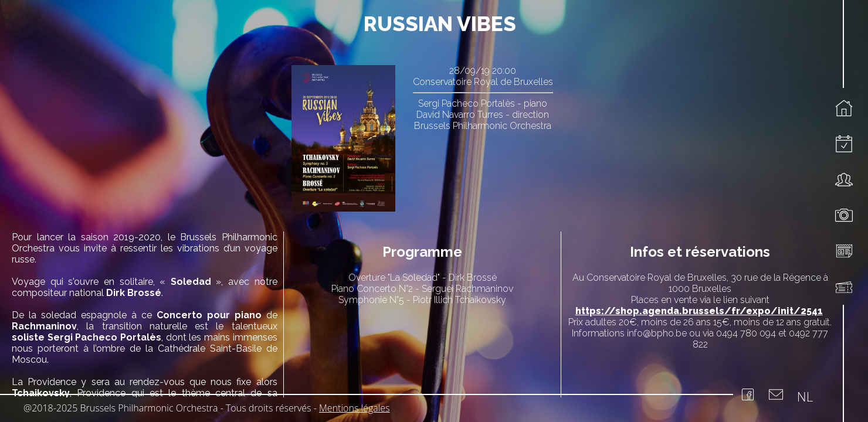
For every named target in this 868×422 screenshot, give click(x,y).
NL (805, 396)
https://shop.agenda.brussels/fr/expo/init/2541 (699, 311)
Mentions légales (355, 408)
